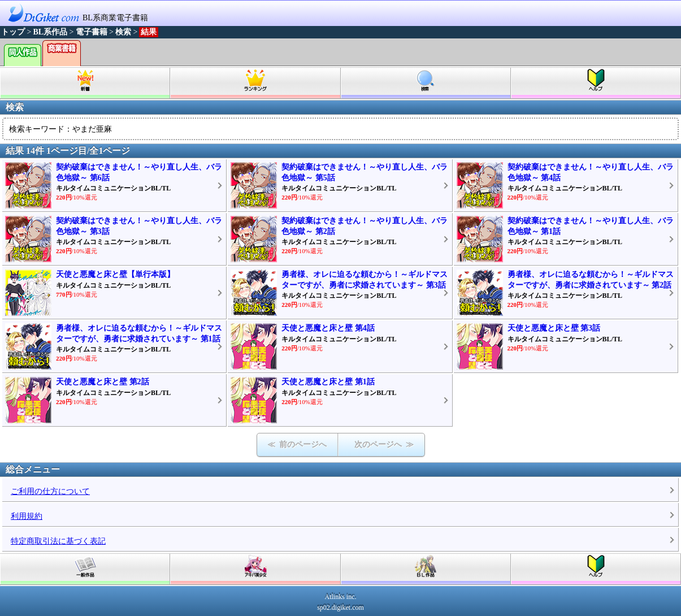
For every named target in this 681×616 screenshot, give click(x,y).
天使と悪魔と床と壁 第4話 (328, 328)
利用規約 (27, 516)
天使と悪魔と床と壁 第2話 (103, 382)
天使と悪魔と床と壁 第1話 (328, 382)
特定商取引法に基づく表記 (58, 541)
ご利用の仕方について (50, 491)
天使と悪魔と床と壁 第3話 (554, 328)
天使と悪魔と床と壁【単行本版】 (115, 274)
